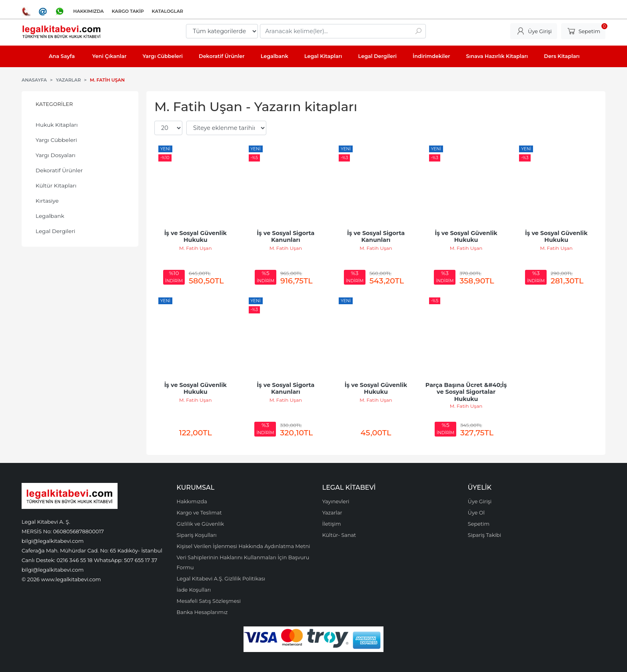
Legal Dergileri (55, 231)
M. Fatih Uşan (195, 248)
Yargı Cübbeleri (56, 140)
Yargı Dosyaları (56, 155)
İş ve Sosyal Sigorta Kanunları (286, 237)
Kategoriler (54, 104)
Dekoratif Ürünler (59, 170)
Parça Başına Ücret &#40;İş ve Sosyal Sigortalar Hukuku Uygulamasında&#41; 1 (467, 396)
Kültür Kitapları (56, 185)
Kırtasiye (47, 201)
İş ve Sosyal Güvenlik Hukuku (196, 237)
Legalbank (50, 216)
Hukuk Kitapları (57, 125)
